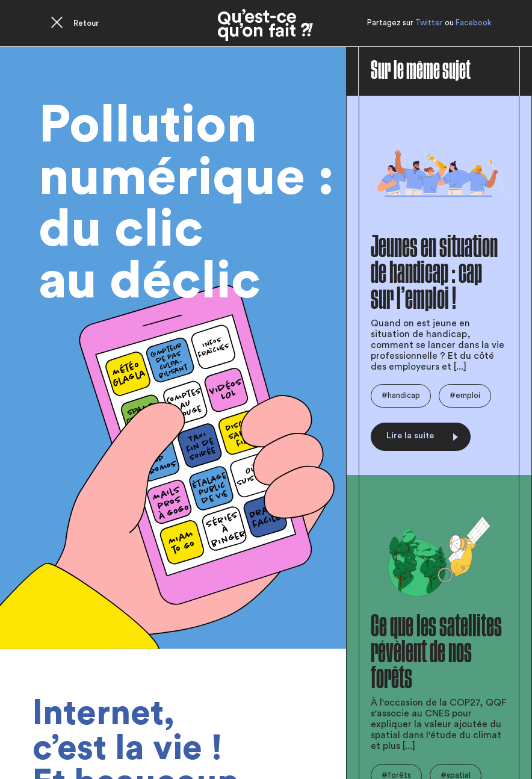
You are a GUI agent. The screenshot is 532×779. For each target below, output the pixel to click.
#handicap (401, 395)
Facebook (474, 23)
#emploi (465, 395)
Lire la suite (422, 436)
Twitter (429, 23)
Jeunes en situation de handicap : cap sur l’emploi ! (434, 273)
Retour (86, 23)
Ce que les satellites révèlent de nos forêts (436, 652)
